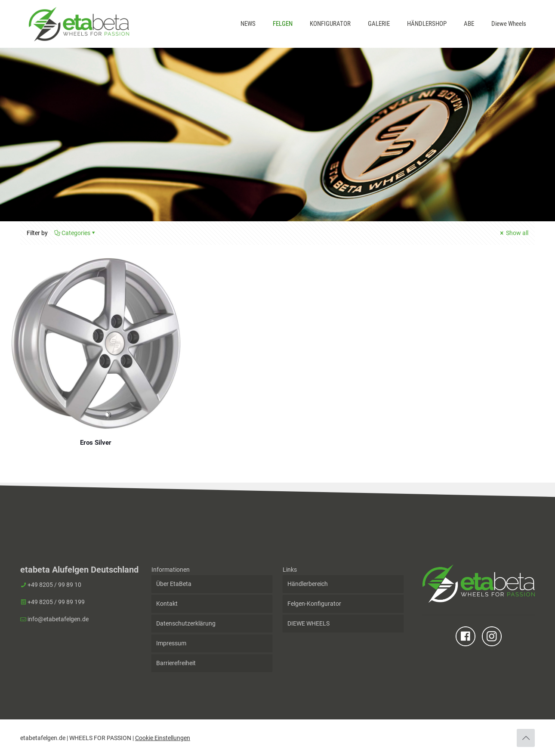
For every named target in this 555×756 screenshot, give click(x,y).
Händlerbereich (308, 584)
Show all (513, 233)
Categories (75, 233)
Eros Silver (96, 443)
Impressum (171, 643)
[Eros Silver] (96, 343)
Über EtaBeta (174, 584)
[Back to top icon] (526, 738)
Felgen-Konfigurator (314, 604)
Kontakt (167, 604)
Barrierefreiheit (176, 663)
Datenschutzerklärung (186, 623)
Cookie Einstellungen (163, 738)
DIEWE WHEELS (308, 623)
